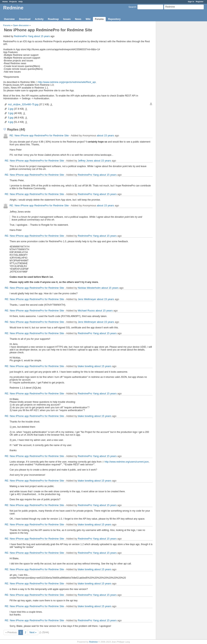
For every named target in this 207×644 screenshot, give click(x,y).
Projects (13, 1)
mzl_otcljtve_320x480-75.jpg (23, 104)
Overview (9, 19)
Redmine (93, 642)
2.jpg (11, 109)
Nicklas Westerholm (89, 288)
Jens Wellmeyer (87, 299)
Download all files (151, 104)
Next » (33, 632)
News (78, 19)
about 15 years (42, 36)
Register (200, 1)
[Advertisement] (176, 84)
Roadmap (53, 19)
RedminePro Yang (24, 36)
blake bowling (86, 366)
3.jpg (11, 113)
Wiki (88, 19)
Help (21, 1)
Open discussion (21, 25)
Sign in (191, 1)
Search (132, 7)
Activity (39, 19)
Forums (99, 19)
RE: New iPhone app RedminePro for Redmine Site (39, 135)
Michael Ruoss (86, 311)
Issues (67, 19)
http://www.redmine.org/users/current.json (127, 462)
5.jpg (11, 118)
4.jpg (11, 122)
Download (25, 19)
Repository (114, 19)
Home (5, 1)
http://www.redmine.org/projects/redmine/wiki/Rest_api (67, 82)
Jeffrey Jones (85, 161)
